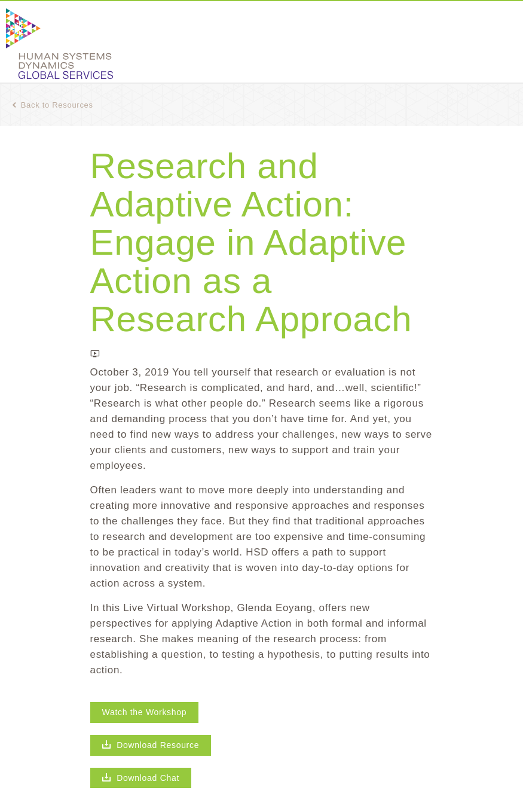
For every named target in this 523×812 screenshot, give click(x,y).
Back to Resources (53, 105)
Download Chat (141, 778)
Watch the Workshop (145, 712)
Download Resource (151, 745)
